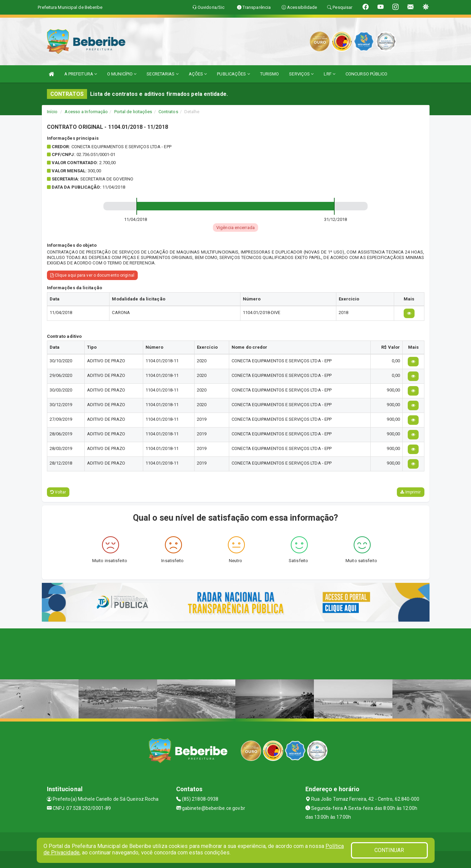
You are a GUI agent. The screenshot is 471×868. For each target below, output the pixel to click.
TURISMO (270, 74)
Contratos (168, 112)
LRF (330, 74)
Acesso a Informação (86, 112)
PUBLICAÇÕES (233, 74)
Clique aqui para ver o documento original (92, 275)
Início (52, 112)
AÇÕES (198, 74)
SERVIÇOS (301, 74)
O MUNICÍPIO (122, 74)
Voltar (58, 492)
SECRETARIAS (162, 74)
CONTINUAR (389, 850)
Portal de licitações (133, 112)
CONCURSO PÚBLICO (367, 74)
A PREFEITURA (81, 74)
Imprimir (410, 492)
